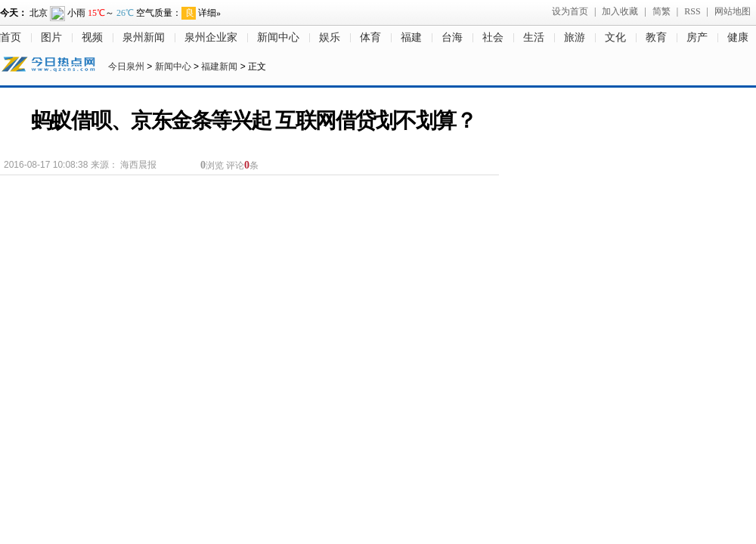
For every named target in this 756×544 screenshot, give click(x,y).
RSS (692, 11)
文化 (615, 37)
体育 (370, 37)
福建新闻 (219, 66)
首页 (11, 37)
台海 (452, 37)
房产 (697, 37)
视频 (92, 37)
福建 (411, 37)
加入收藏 (620, 11)
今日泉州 (126, 66)
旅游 (575, 37)
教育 (656, 37)
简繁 (661, 11)
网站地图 (733, 11)
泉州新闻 (144, 37)
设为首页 (570, 11)
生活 (534, 37)
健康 (738, 37)
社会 (493, 37)
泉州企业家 (211, 37)
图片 (51, 37)
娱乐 (330, 37)
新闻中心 (278, 37)
